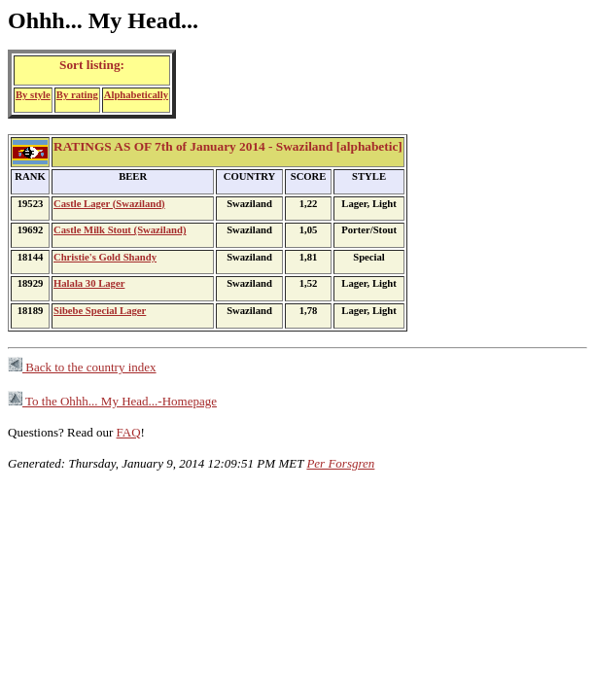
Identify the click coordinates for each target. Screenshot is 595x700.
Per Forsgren (340, 463)
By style (33, 95)
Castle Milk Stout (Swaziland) (120, 230)
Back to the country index (82, 367)
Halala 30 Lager (89, 283)
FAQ (129, 432)
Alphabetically (136, 95)
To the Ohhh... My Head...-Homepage (112, 401)
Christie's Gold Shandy (105, 257)
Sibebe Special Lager (100, 311)
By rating (77, 95)
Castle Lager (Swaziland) (109, 204)
